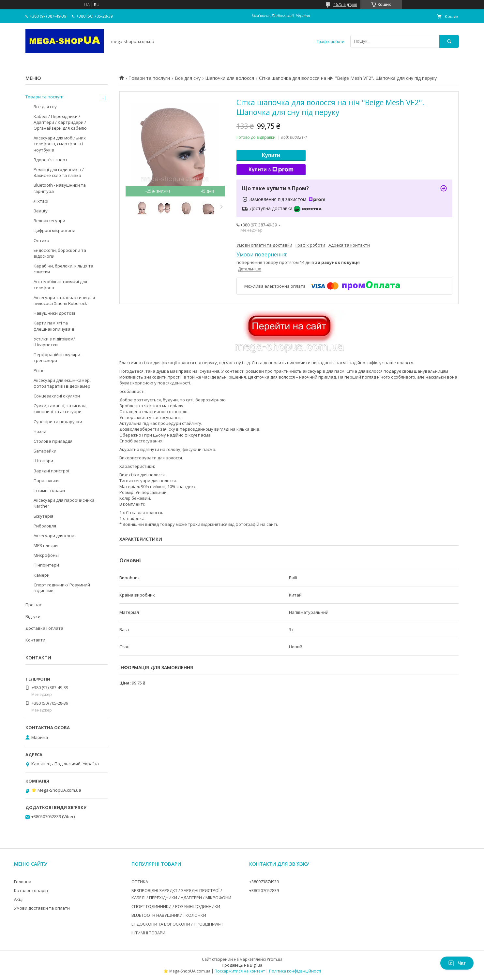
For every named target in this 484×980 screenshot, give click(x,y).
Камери (42, 575)
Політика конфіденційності (295, 971)
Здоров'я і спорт (51, 160)
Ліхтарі (41, 201)
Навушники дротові (54, 313)
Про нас (34, 605)
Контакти (35, 640)
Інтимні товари (49, 490)
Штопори (43, 461)
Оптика (41, 240)
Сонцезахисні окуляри (57, 396)
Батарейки (45, 451)
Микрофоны (46, 555)
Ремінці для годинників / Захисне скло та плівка (59, 172)
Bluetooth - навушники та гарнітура (60, 188)
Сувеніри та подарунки (58, 422)
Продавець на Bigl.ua (242, 965)
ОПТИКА (140, 882)
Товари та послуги (149, 78)
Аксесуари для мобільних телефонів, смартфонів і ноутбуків (60, 144)
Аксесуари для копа (54, 536)
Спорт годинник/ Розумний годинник (62, 588)
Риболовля (45, 526)
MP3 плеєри (46, 545)
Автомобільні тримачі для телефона (60, 284)
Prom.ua (275, 959)
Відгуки (33, 616)
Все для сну (188, 78)
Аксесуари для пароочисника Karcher (64, 503)
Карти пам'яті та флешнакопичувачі (54, 326)
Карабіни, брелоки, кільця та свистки (63, 269)
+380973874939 (264, 882)
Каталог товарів (31, 890)
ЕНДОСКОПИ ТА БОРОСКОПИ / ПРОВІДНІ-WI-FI (177, 924)
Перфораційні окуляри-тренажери (58, 357)
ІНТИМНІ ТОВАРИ (148, 933)
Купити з (271, 170)
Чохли (40, 431)
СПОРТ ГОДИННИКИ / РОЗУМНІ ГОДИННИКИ (176, 906)
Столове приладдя (53, 441)
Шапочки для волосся (230, 78)
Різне (39, 370)
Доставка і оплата (44, 628)
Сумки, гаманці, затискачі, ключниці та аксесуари (61, 409)
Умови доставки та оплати (42, 908)
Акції (19, 899)
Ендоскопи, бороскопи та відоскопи (60, 253)
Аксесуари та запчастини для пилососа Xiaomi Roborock (64, 300)
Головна (23, 882)
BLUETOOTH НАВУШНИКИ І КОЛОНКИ (169, 915)
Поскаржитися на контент (240, 971)
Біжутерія (43, 516)
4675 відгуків (345, 4)
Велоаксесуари (49, 221)
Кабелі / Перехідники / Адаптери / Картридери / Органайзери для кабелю (60, 122)
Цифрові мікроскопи (54, 230)
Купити (271, 155)
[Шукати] (449, 41)
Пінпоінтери (46, 565)
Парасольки (46, 481)
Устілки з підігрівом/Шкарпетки (54, 342)
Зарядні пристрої (51, 471)
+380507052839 (264, 890)
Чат (457, 963)
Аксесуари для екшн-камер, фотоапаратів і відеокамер (62, 383)
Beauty (41, 211)
